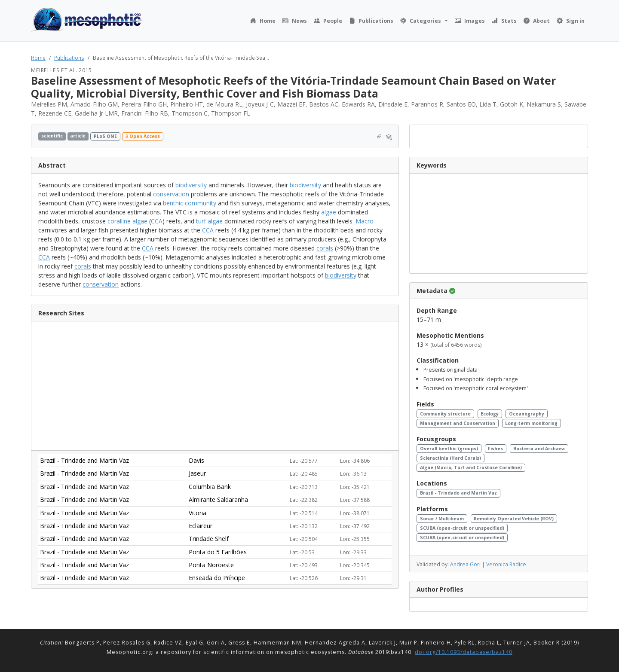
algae (329, 212)
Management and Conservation (458, 423)
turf (201, 221)
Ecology (490, 414)
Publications (69, 58)
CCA (157, 221)
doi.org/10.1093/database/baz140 (464, 652)
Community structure (445, 414)
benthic (173, 203)
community (201, 203)
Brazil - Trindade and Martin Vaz (458, 493)
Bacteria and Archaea (539, 449)
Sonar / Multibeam (442, 519)
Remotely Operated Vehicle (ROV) (514, 519)
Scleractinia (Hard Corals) (450, 458)
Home (38, 58)
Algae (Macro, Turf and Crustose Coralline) (471, 467)
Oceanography (527, 414)
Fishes (495, 449)
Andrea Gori (465, 564)
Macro (365, 221)
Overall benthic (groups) (449, 449)
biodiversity (191, 185)
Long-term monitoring (531, 423)
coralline (119, 221)
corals (325, 248)
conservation (171, 194)
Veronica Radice (506, 564)
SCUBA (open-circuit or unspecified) (462, 528)
